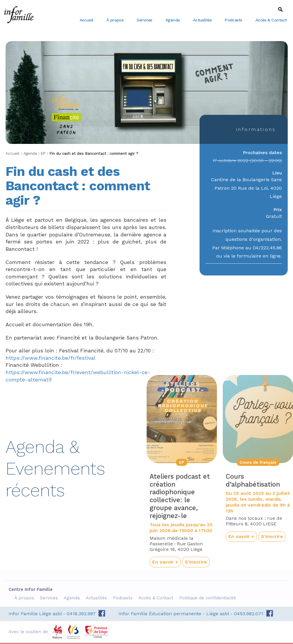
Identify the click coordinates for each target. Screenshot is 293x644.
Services (144, 20)
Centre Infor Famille (19, 15)
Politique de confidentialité (208, 598)
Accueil (86, 20)
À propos (115, 20)
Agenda (173, 20)
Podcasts (233, 20)
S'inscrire (196, 562)
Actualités (202, 20)
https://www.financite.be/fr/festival (51, 358)
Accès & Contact (271, 20)
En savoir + (165, 562)
